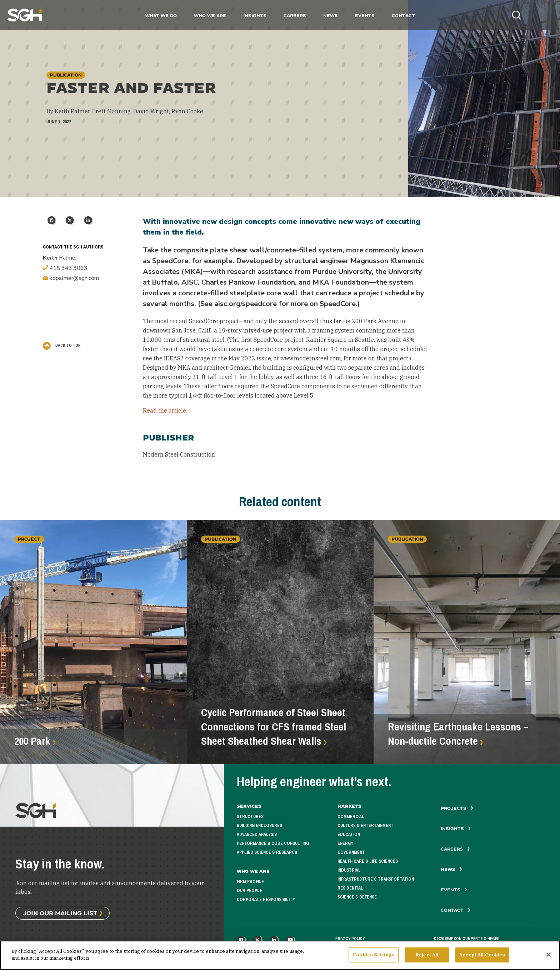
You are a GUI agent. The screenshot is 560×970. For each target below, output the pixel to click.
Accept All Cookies (482, 957)
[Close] (549, 957)
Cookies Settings (374, 957)
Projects (457, 808)
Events (365, 16)
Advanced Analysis (257, 834)
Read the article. (165, 410)
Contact (403, 16)
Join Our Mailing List (60, 913)
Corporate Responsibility (266, 900)
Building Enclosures (259, 826)
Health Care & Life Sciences (368, 861)
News (331, 16)
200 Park (32, 741)
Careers (295, 16)
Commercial (351, 817)
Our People (249, 891)
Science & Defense (357, 897)
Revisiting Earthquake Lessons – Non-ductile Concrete (458, 734)
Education (349, 834)
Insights (255, 16)
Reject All (427, 957)
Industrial (349, 870)
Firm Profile (250, 882)
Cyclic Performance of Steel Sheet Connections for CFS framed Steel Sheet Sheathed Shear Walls (274, 727)
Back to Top (62, 345)
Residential (350, 888)
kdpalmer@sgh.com (71, 278)
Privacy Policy (350, 939)
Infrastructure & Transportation (376, 879)
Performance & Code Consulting (273, 843)
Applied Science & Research (267, 852)
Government (351, 852)
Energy (345, 843)
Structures (250, 817)
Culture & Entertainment (366, 826)
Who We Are (210, 16)
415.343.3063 (65, 268)
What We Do (161, 16)
